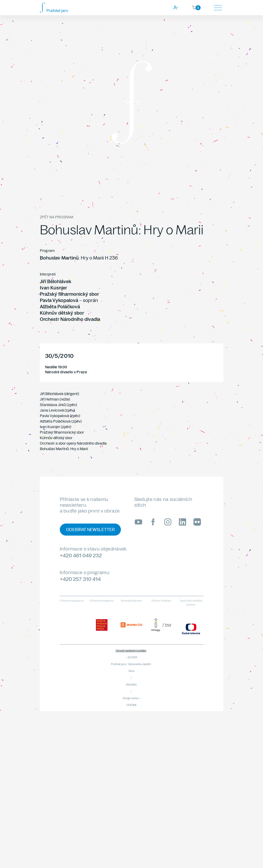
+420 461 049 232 (81, 555)
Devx (131, 671)
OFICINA (131, 705)
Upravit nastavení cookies (131, 651)
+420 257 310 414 (80, 579)
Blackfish (131, 685)
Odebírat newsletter (90, 530)
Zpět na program (57, 217)
